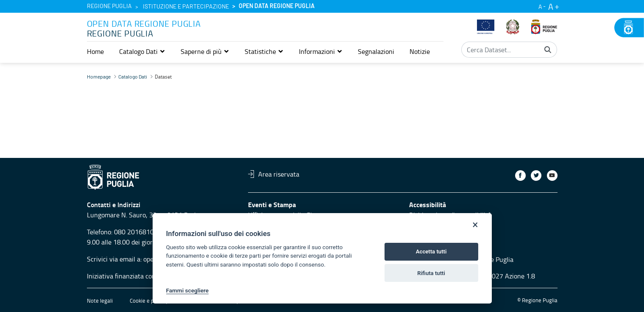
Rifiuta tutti (431, 273)
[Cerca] (548, 50)
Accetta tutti (431, 252)
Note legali (100, 301)
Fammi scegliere (188, 290)
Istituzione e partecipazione (186, 7)
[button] (142, 51)
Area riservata (274, 174)
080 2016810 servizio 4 (149, 232)
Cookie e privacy (149, 301)
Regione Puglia (109, 6)
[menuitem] (95, 51)
